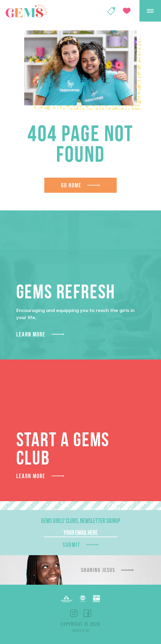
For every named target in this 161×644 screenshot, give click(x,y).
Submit (71, 545)
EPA (96, 599)
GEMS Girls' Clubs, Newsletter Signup (80, 521)
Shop (111, 11)
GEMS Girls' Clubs (26, 11)
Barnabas (67, 599)
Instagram (74, 613)
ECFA (83, 599)
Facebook (87, 613)
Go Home (71, 185)
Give (127, 11)
